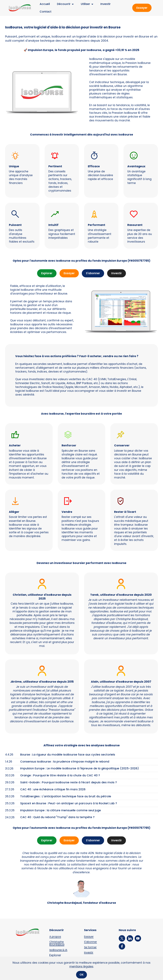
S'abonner (93, 273)
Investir (103, 4)
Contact (43, 12)
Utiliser (83, 4)
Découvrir (61, 4)
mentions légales (81, 967)
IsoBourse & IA (59, 950)
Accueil (42, 4)
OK (82, 975)
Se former (91, 947)
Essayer (142, 8)
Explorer (47, 273)
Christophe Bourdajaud (57, 943)
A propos (55, 937)
